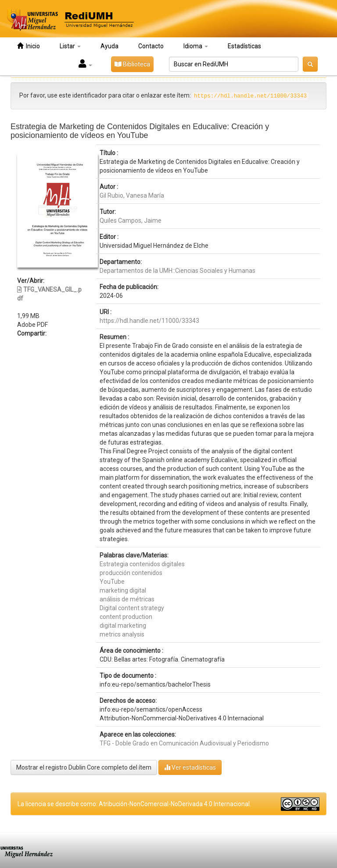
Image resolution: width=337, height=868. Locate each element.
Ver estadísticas (190, 767)
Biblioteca (132, 64)
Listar (70, 46)
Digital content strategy (132, 608)
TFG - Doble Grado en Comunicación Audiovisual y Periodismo (184, 743)
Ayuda (109, 46)
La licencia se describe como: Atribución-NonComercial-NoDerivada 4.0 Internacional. (134, 804)
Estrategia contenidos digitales (142, 564)
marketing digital (123, 590)
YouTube (112, 582)
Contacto (151, 46)
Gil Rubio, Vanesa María (132, 195)
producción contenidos (131, 573)
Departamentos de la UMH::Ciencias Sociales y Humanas (177, 271)
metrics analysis (122, 634)
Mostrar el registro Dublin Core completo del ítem (84, 767)
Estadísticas (244, 46)
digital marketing (123, 626)
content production (126, 617)
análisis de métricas (127, 599)
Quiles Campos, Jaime (131, 221)
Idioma (196, 46)
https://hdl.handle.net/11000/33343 (149, 321)
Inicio (29, 46)
